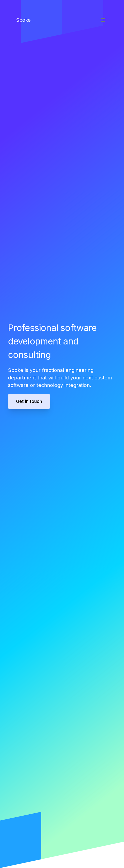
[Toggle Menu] (103, 20)
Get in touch (29, 401)
